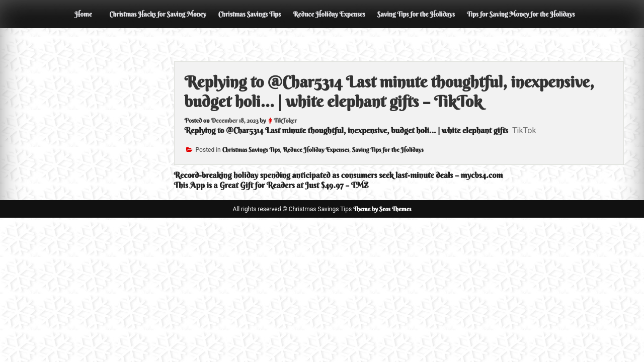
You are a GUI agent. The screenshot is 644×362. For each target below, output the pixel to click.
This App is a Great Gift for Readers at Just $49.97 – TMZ (271, 185)
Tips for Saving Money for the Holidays (521, 14)
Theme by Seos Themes (382, 209)
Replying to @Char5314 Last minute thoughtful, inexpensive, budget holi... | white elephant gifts (346, 130)
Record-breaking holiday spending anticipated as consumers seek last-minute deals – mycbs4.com (339, 175)
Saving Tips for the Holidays (416, 14)
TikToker (285, 120)
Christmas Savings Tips (250, 14)
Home (83, 14)
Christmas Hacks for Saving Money (157, 14)
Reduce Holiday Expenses (329, 14)
